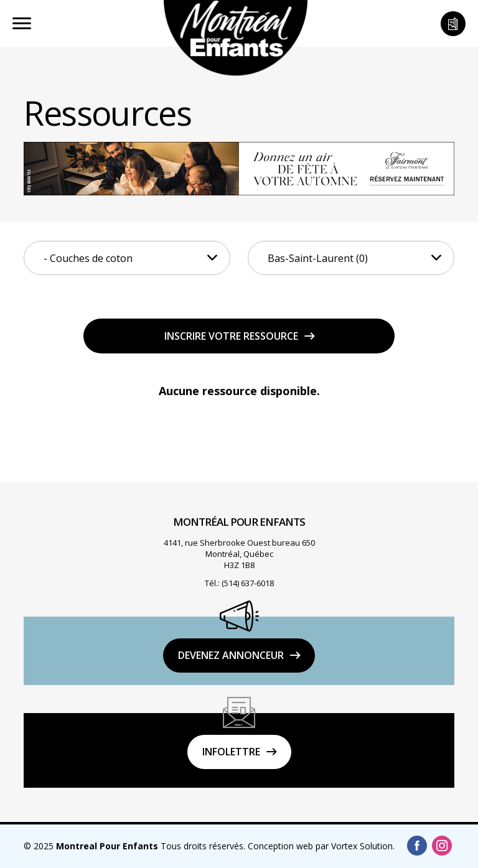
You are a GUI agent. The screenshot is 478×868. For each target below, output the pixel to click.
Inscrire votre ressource (231, 336)
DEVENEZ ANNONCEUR (231, 655)
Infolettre (231, 752)
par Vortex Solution (354, 846)
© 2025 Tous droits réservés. (134, 846)
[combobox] (127, 258)
